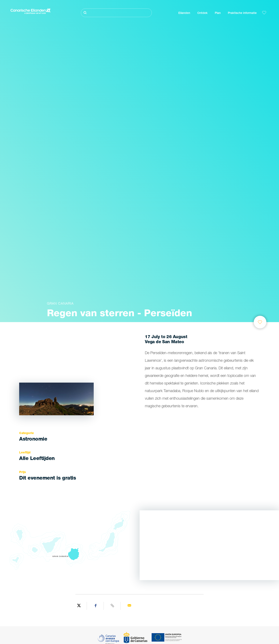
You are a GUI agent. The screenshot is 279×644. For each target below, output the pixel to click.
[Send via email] (129, 606)
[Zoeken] (116, 13)
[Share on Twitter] (79, 606)
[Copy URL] (113, 606)
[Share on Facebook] (96, 606)
